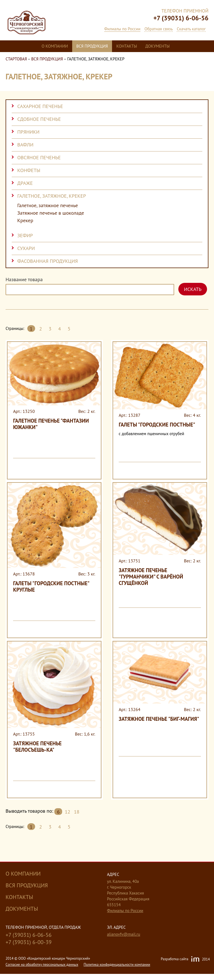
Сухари (26, 248)
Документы (158, 46)
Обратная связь (158, 29)
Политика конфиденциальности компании (117, 965)
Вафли (25, 145)
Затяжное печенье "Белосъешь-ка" (37, 747)
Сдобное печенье (39, 119)
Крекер (25, 220)
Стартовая (16, 59)
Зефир (25, 235)
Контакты (127, 46)
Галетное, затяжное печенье (48, 205)
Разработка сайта (185, 959)
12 (67, 812)
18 (77, 812)
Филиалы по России (122, 29)
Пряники (28, 132)
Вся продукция (92, 46)
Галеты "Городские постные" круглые (51, 586)
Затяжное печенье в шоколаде (51, 213)
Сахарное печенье (40, 106)
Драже (25, 183)
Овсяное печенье (39, 157)
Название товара (24, 280)
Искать (193, 289)
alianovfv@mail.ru (124, 934)
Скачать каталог (191, 29)
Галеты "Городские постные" (157, 425)
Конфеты (29, 170)
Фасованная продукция (48, 261)
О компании (55, 46)
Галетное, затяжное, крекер (52, 196)
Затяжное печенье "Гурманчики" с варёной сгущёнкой (151, 577)
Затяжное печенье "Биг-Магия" (159, 719)
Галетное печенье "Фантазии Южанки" (51, 424)
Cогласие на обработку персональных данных (42, 965)
